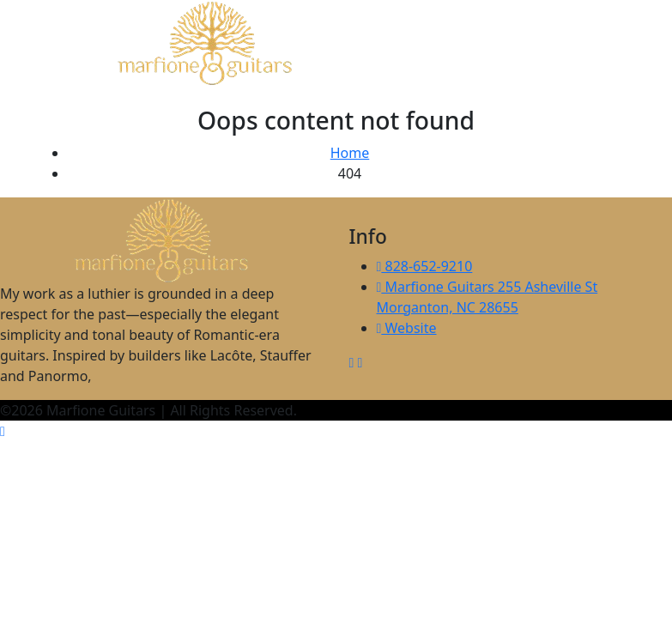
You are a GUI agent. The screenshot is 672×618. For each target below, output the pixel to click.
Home (350, 153)
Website (407, 328)
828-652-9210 (425, 266)
